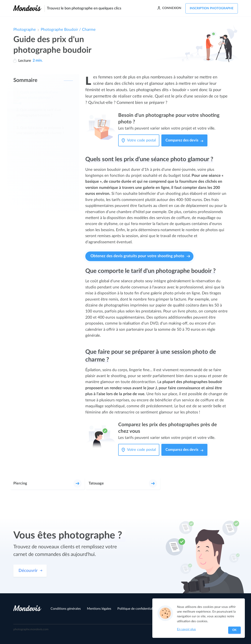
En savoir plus (186, 629)
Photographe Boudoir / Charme (68, 30)
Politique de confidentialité (137, 609)
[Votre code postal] (142, 140)
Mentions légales (99, 609)
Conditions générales (66, 609)
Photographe (25, 30)
